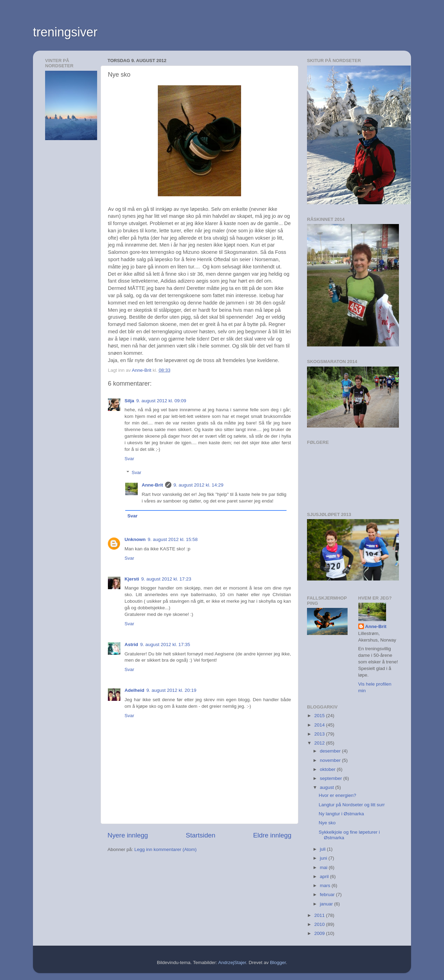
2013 (320, 734)
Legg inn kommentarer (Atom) (165, 849)
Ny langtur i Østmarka (341, 814)
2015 (320, 716)
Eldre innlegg (272, 835)
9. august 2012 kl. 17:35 (165, 644)
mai (324, 867)
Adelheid (134, 690)
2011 (320, 915)
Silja (129, 401)
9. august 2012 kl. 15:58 (173, 539)
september (332, 778)
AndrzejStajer (232, 962)
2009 (320, 933)
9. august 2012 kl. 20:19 (171, 690)
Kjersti (132, 579)
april (325, 876)
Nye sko (327, 823)
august (327, 787)
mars (326, 886)
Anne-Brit (153, 485)
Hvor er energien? (338, 795)
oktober (328, 769)
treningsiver (65, 32)
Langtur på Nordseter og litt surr (352, 805)
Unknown (135, 539)
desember (331, 751)
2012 (320, 743)
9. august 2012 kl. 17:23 (166, 579)
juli (323, 849)
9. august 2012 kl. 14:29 (198, 485)
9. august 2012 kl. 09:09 (161, 401)
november (331, 760)
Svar (129, 459)
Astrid (131, 644)
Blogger (278, 962)
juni (324, 858)
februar (328, 895)
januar (327, 904)
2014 (320, 725)
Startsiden (201, 835)
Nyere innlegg (128, 835)
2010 (320, 924)
